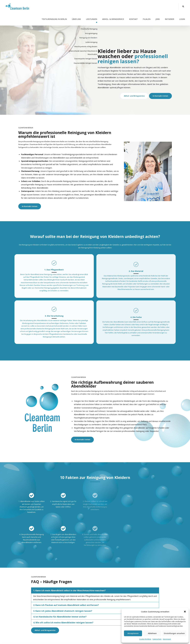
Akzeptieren (133, 633)
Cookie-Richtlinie (145, 639)
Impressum (167, 639)
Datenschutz (157, 639)
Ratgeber (170, 19)
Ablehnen (152, 633)
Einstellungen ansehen (174, 633)
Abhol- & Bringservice (113, 19)
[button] (185, 612)
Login (182, 19)
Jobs (158, 19)
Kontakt (133, 19)
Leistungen (92, 19)
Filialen (147, 19)
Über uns (76, 19)
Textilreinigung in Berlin (54, 19)
